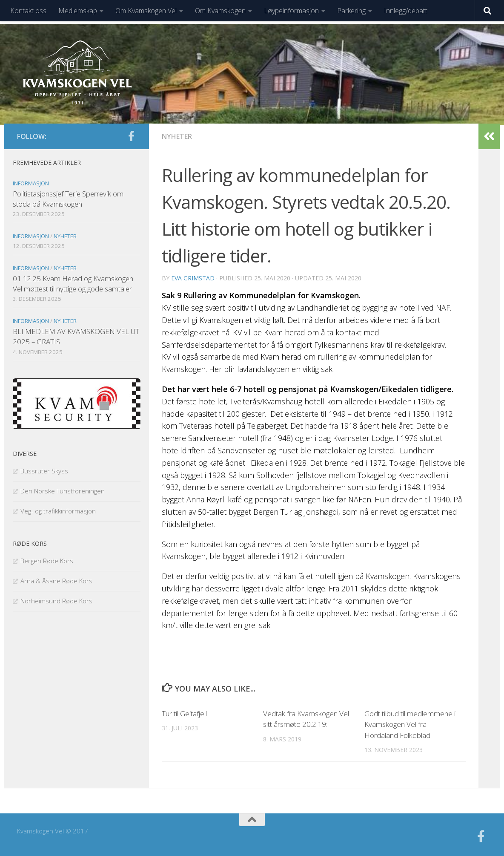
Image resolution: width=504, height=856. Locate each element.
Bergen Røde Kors (47, 561)
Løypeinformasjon (291, 11)
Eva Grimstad (193, 278)
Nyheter (177, 136)
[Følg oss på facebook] (131, 136)
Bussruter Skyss (44, 471)
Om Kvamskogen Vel (146, 11)
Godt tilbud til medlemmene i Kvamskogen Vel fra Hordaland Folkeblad (410, 724)
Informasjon (31, 183)
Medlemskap (78, 11)
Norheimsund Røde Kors (56, 601)
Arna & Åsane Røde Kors (56, 581)
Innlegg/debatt (406, 11)
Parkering (351, 11)
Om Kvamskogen (220, 11)
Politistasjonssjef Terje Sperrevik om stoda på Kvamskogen (68, 199)
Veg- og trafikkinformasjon (58, 511)
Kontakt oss (28, 11)
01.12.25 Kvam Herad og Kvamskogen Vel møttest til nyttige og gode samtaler (73, 284)
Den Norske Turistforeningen (63, 491)
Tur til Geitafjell (184, 713)
